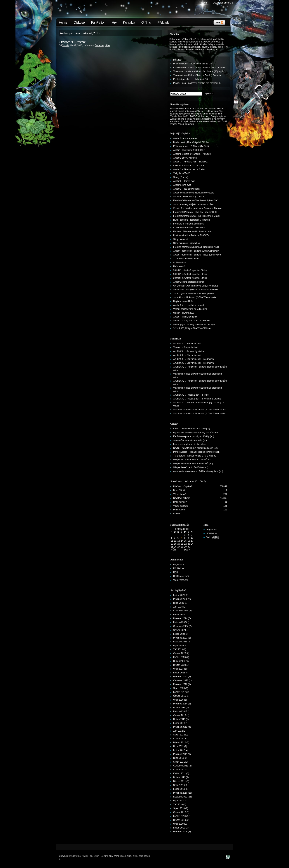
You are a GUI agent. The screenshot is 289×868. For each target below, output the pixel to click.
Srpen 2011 (179, 762)
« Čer (173, 550)
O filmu (146, 22)
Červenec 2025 (181, 611)
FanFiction (98, 22)
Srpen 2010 (179, 808)
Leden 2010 (179, 828)
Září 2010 (178, 804)
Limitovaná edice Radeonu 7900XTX (191, 235)
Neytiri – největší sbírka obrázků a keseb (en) (195, 448)
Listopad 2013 (180, 711)
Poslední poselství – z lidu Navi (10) (191, 79)
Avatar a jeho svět (182, 185)
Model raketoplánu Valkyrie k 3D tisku (192, 142)
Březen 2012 (180, 742)
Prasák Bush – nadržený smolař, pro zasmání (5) (197, 83)
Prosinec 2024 (180, 618)
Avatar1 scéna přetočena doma (189, 282)
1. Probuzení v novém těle (186, 259)
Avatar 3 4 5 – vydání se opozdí (189, 305)
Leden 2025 (179, 615)
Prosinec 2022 (180, 677)
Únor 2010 (178, 824)
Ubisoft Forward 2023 (184, 313)
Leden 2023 (179, 673)
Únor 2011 (178, 785)
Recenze (99, 45)
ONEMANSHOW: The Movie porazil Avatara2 (195, 286)
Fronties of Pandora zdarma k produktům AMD (196, 247)
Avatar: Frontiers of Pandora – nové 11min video (197, 255)
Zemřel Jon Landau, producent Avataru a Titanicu (197, 208)
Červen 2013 (180, 715)
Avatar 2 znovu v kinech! (185, 158)
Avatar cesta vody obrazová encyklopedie (194, 193)
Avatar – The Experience (185, 317)
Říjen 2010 (179, 801)
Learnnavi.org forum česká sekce (190, 444)
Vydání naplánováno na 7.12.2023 (190, 309)
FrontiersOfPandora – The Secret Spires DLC (196, 200)
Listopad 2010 (180, 797)
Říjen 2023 (179, 646)
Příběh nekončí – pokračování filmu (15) (193, 64)
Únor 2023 (178, 669)
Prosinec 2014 (180, 704)
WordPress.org (181, 580)
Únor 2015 (178, 700)
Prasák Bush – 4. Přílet (198, 395)
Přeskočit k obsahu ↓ (223, 3)
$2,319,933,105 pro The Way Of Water (192, 328)
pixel (135, 856)
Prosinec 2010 (180, 793)
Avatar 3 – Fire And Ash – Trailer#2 (190, 162)
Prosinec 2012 (180, 727)
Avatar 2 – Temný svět (184, 181)
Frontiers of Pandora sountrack (188, 224)
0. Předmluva (180, 263)
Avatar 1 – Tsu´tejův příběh (186, 189)
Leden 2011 (179, 789)
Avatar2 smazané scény (185, 138)
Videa (108, 45)
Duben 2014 (179, 708)
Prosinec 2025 (180, 599)
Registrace (179, 565)
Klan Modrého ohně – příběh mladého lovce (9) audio (199, 68)
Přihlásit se (179, 568)
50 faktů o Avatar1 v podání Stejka (190, 274)
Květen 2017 (179, 692)
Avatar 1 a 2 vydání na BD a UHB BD (192, 321)
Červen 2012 (180, 739)
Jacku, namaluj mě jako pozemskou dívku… (195, 204)
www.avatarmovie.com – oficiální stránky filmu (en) (198, 471)
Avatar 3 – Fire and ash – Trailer (189, 169)
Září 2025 (178, 607)
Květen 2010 (179, 816)
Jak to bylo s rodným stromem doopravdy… (195, 294)
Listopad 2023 (180, 642)
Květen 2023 (179, 657)
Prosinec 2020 (180, 684)
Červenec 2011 (181, 766)
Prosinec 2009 (180, 832)
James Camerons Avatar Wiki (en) (190, 440)
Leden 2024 (179, 634)
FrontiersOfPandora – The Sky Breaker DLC (195, 212)
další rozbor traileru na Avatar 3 (189, 166)
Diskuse (79, 22)
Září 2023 (178, 649)
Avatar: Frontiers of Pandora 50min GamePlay (196, 251)
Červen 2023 (180, 653)
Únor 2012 (178, 746)
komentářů (181, 576)
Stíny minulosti (180, 239)
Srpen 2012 (179, 735)
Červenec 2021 (181, 680)
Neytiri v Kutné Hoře (183, 301)
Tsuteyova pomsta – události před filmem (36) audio (199, 71)
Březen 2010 (180, 820)
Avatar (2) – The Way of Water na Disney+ (194, 325)
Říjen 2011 (179, 758)
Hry (114, 22)
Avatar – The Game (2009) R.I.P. (189, 150)
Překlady (163, 22)
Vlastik (66, 45)
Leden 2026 (179, 595)
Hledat (204, 3)
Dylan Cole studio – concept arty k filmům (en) (196, 433)
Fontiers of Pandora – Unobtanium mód (193, 231)
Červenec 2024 (181, 626)
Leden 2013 (179, 723)
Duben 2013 (179, 719)
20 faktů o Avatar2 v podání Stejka (190, 270)
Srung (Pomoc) (181, 177)
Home (63, 22)
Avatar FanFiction (90, 856)
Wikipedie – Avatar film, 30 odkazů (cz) (192, 460)
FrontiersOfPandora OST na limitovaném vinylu (196, 216)
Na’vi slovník (179, 266)
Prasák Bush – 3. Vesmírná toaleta (204, 399)
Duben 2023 (179, 661)
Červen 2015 (180, 696)
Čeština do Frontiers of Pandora (189, 228)
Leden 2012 (179, 750)
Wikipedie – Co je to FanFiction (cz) (191, 467)
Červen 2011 (180, 770)
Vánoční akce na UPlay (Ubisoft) (189, 197)
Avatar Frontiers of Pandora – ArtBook (192, 154)
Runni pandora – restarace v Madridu (191, 220)
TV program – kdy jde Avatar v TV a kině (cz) (195, 456)
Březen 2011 (180, 781)
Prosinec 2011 (180, 754)
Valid (213, 537)
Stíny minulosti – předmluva (187, 243)
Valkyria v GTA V (181, 173)
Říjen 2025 (179, 603)
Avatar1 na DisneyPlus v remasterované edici (196, 290)
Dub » (187, 550)
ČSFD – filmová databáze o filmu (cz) (192, 429)
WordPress (119, 856)
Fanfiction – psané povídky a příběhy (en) (194, 436)
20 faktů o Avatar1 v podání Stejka (190, 278)
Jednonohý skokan (196, 351)
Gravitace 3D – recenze (72, 42)
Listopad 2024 (180, 622)
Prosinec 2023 (180, 638)
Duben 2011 (179, 777)
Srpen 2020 (179, 688)
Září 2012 (178, 731)
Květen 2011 (179, 773)
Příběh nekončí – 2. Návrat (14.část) (191, 146)
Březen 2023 (180, 665)
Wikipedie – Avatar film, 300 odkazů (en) (193, 464)
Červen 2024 (180, 630)
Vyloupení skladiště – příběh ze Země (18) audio (197, 75)
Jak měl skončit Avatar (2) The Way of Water (195, 297)
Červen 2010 (180, 812)
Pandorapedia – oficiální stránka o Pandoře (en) (197, 452)
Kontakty (129, 22)
